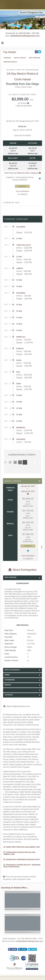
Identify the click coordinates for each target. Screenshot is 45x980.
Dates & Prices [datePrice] (20, 58)
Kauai (19, 360)
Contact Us (22, 186)
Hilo (18, 372)
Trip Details (9, 52)
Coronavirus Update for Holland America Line (19, 853)
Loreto (20, 268)
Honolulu (21, 337)
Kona (19, 384)
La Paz (19, 257)
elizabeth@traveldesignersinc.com (25, 36)
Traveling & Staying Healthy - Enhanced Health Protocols (22, 866)
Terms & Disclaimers (22, 191)
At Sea (19, 238)
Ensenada (21, 428)
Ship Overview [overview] (34, 58)
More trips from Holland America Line (22, 847)
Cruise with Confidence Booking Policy (22, 860)
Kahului (20, 349)
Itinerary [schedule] (7, 58)
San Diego (21, 227)
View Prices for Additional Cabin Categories (22, 173)
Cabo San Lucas (24, 245)
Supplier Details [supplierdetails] (10, 62)
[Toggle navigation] (2, 44)
